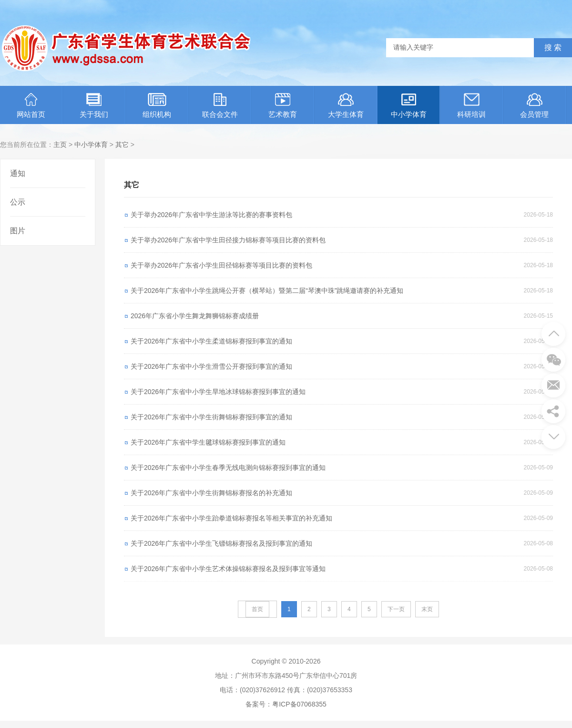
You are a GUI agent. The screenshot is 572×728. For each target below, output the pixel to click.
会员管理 (534, 106)
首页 (257, 609)
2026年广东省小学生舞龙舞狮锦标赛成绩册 (195, 316)
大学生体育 (346, 106)
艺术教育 (283, 106)
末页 (427, 609)
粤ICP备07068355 (299, 704)
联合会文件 (220, 106)
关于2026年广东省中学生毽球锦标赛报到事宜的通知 (208, 442)
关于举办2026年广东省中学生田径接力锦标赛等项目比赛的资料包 (228, 240)
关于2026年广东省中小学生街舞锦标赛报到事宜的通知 (211, 417)
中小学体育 (409, 106)
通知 (18, 173)
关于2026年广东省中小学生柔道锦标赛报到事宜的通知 (211, 341)
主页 (60, 145)
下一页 (396, 609)
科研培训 (471, 106)
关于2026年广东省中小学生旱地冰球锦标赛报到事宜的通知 (218, 392)
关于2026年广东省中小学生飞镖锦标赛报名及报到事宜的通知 (221, 543)
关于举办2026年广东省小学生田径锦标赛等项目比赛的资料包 (221, 265)
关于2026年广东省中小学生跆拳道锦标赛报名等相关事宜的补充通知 (231, 518)
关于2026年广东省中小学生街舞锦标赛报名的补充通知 (211, 493)
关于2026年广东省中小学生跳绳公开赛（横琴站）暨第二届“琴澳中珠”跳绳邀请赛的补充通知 (267, 291)
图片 (18, 231)
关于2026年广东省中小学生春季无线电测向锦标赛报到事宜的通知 (228, 468)
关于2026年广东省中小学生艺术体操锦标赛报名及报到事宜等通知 (228, 569)
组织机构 (157, 106)
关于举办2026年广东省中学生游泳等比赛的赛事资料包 (211, 215)
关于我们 (94, 106)
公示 (18, 202)
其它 (122, 145)
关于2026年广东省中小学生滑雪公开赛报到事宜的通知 (211, 366)
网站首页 (31, 106)
